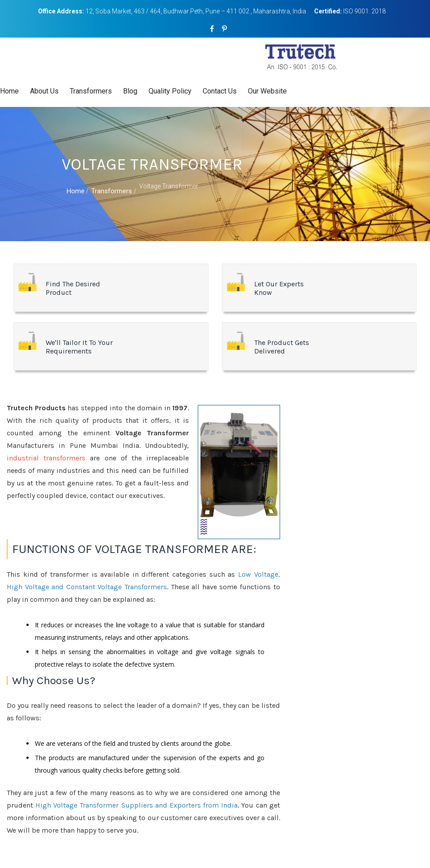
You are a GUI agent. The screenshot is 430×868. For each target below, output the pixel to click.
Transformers (91, 91)
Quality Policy (170, 91)
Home (9, 91)
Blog (130, 91)
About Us (44, 91)
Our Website (267, 91)
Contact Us (220, 91)
